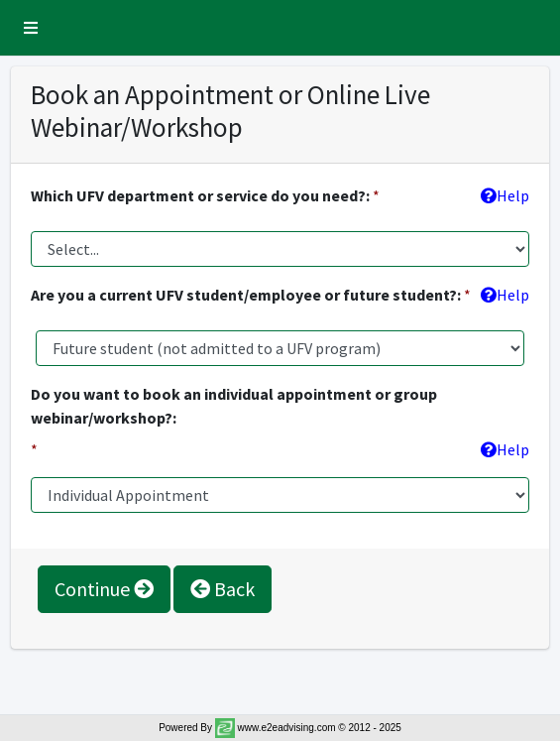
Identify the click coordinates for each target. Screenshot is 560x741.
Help (505, 195)
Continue (104, 589)
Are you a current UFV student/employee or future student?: (246, 295)
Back (223, 589)
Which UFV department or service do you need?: (200, 195)
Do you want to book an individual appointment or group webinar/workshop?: (234, 406)
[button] (31, 28)
